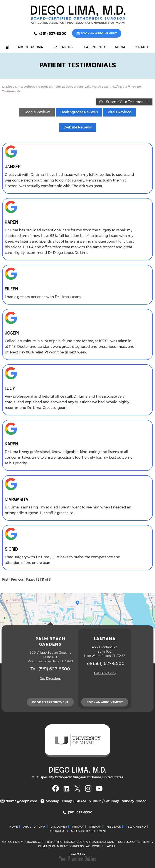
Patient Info (95, 47)
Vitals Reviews (120, 112)
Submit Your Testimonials (128, 102)
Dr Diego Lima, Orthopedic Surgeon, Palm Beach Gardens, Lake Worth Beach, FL (58, 87)
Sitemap (95, 827)
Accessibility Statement (89, 831)
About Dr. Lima (30, 47)
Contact (141, 47)
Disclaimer (59, 827)
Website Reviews (78, 127)
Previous (17, 580)
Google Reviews (37, 112)
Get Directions (50, 679)
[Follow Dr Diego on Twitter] (77, 788)
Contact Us (57, 831)
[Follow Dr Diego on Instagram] (88, 788)
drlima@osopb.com (21, 801)
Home (14, 827)
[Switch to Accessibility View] (7, 858)
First (5, 580)
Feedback (114, 827)
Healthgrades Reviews (79, 112)
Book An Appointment (99, 33)
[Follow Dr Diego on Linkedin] (67, 788)
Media (120, 47)
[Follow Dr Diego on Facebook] (56, 788)
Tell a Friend (136, 827)
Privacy (78, 827)
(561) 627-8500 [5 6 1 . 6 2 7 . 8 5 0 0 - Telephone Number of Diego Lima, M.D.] (53, 33)
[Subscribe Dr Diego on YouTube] (99, 788)
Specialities (63, 47)
